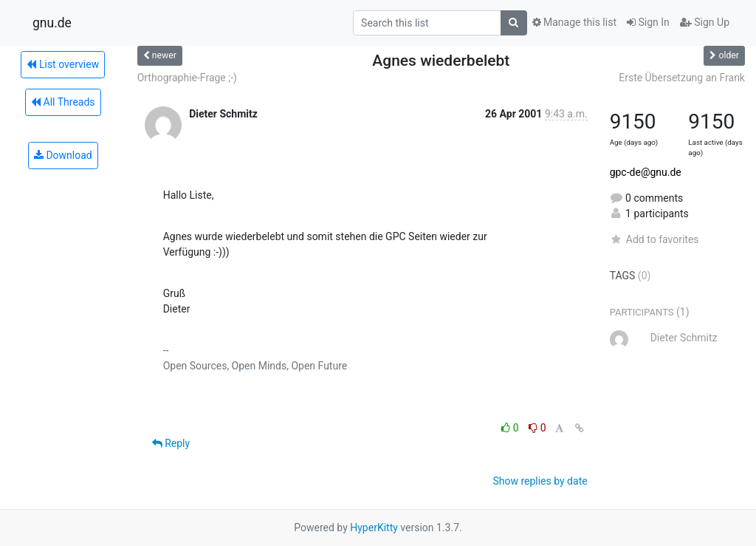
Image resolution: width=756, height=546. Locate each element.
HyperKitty (374, 528)
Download (63, 155)
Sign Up (705, 22)
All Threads (63, 102)
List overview (63, 64)
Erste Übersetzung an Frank (682, 78)
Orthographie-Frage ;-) (187, 78)
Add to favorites (654, 239)
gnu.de (52, 23)
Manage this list (574, 22)
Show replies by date (540, 481)
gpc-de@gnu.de (646, 172)
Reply (171, 443)
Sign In (648, 22)
